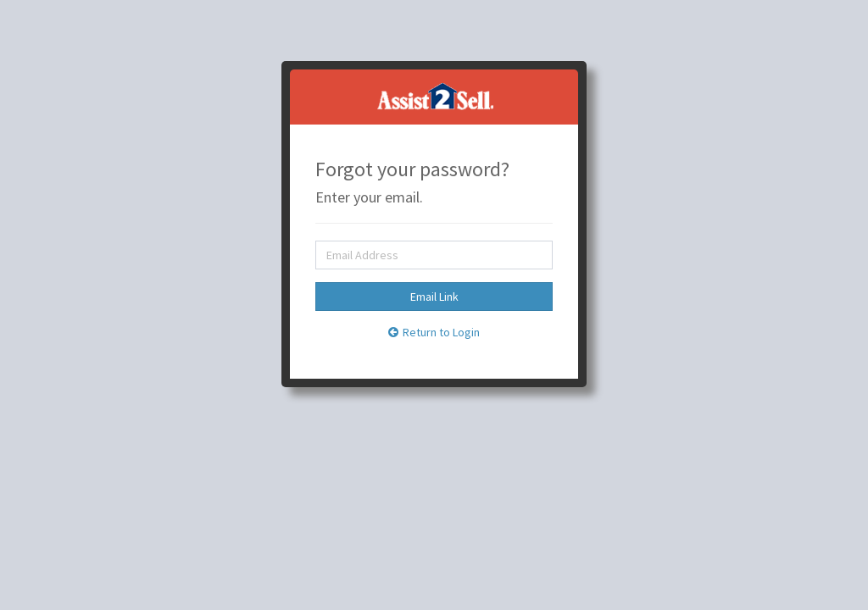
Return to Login (434, 332)
